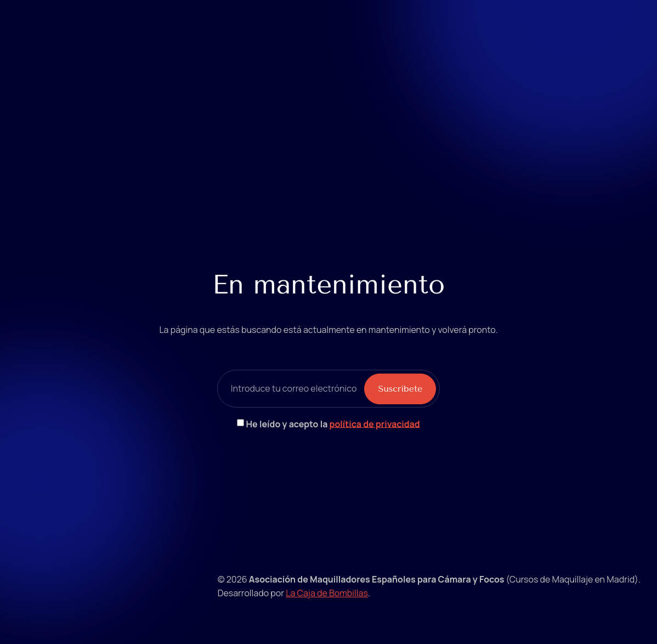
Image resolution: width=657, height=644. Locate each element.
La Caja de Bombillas (327, 593)
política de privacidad (375, 423)
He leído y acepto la (333, 423)
